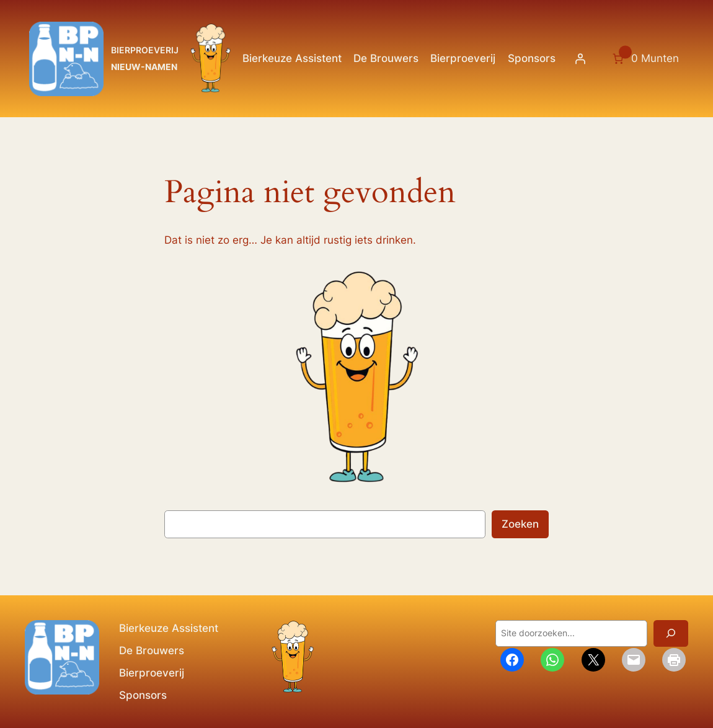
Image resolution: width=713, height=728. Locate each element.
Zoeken (520, 524)
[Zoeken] (671, 633)
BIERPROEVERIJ (145, 50)
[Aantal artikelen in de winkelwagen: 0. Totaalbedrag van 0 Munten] (644, 59)
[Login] (580, 59)
